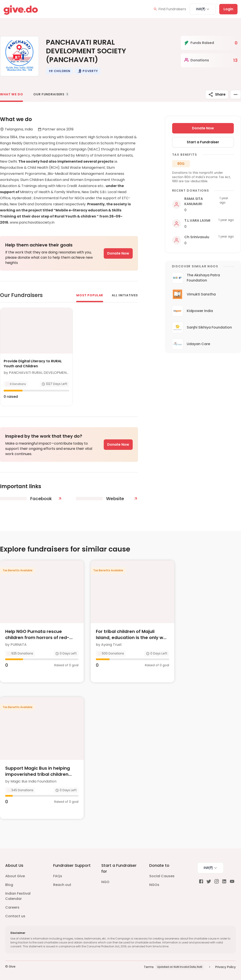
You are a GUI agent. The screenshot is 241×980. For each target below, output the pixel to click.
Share (217, 94)
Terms (149, 967)
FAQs (58, 876)
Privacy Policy (226, 967)
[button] (59, 71)
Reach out (62, 885)
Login (228, 9)
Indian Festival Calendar (18, 896)
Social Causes (162, 876)
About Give (15, 876)
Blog (9, 885)
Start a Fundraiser (203, 142)
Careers (12, 907)
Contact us (15, 916)
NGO (105, 882)
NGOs (154, 885)
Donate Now (118, 253)
